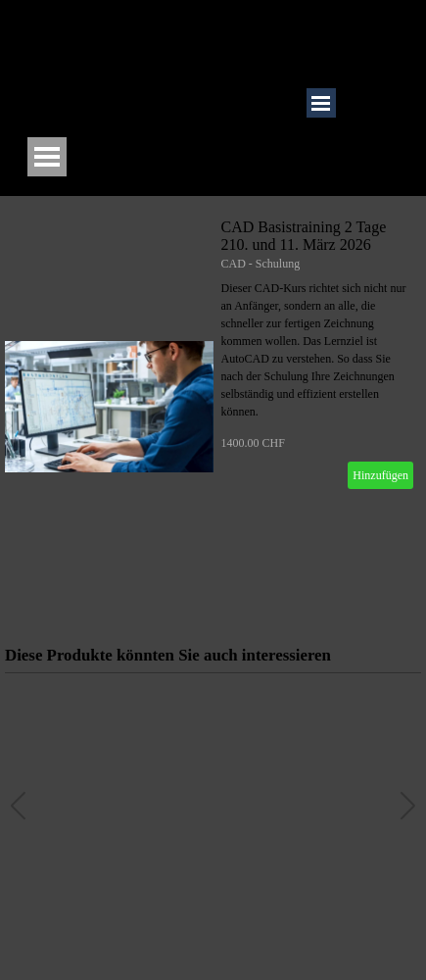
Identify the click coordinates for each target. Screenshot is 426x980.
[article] (213, 407)
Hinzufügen (380, 475)
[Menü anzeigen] (47, 157)
